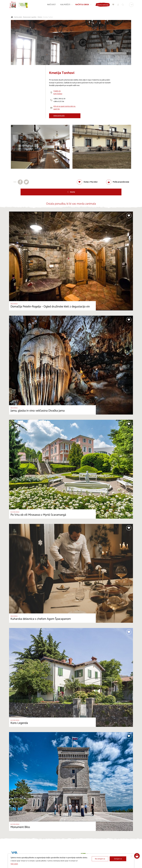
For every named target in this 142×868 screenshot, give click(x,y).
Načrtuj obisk (18, 17)
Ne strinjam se (100, 859)
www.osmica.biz (59, 116)
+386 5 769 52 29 (59, 99)
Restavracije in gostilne (30, 17)
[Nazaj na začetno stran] (13, 5)
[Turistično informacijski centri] (118, 5)
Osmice (40, 17)
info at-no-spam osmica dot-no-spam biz (65, 108)
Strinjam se (118, 859)
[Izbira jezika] (131, 5)
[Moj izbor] (113, 5)
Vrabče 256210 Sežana (58, 92)
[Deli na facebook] (20, 182)
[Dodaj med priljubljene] (87, 182)
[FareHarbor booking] (137, 856)
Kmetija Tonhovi (48, 17)
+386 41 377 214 (59, 101)
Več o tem (14, 864)
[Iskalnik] (122, 5)
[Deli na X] (26, 182)
